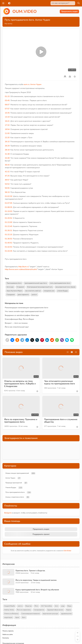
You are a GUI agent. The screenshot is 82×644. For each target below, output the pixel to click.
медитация (8, 617)
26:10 (7, 142)
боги (24, 617)
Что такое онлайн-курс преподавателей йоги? (24, 311)
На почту (8, 24)
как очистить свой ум (33, 291)
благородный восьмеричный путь (40, 287)
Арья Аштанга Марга (14, 291)
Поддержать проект (41, 534)
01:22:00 (9, 222)
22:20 (7, 138)
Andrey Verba (9, 610)
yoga (63, 606)
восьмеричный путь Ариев (65, 287)
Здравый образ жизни (55, 610)
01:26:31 (9, 230)
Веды (69, 606)
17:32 (7, 125)
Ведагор (29, 606)
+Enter (67, 551)
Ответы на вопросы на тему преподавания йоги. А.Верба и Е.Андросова (20, 384)
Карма (69, 610)
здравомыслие (66, 614)
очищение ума (49, 291)
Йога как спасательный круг (17, 327)
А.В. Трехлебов (46, 606)
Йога (36, 606)
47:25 (7, 176)
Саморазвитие (39, 610)
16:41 (7, 121)
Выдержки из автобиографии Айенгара (22, 315)
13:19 (7, 117)
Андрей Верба (10, 606)
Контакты (6, 638)
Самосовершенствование (31, 614)
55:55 (7, 188)
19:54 (7, 129)
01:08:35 (9, 207)
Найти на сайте (8, 634)
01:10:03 (9, 211)
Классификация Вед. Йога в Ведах (19, 319)
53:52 (7, 184)
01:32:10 (9, 235)
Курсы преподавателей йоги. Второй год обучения (37, 590)
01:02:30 (9, 196)
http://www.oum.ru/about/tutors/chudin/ (21, 269)
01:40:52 (9, 243)
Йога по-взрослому (24, 610)
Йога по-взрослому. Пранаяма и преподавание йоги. (21, 421)
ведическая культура (50, 614)
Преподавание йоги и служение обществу (61, 421)
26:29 (7, 146)
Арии (17, 617)
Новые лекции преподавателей (17, 473)
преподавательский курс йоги (36, 283)
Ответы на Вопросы (11, 614)
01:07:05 (9, 203)
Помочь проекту (8, 631)
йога (56, 606)
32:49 (7, 158)
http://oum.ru (24, 267)
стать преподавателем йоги (60, 283)
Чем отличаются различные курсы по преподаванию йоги (60, 382)
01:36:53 (9, 239)
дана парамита (23, 295)
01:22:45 (9, 226)
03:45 (7, 100)
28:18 (7, 150)
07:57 (7, 109)
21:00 (7, 133)
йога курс (10, 287)
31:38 (7, 154)
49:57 (7, 180)
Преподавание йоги (14, 283)
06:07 (7, 105)
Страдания (11, 295)
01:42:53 (9, 247)
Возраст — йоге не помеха (16, 323)
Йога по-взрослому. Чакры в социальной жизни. (36, 580)
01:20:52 (9, 218)
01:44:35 (9, 251)
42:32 (7, 172)
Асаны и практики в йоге (15, 497)
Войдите (8, 513)
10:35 (7, 113)
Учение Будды (11, 488)
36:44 (7, 165)
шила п (34, 295)
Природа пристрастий (14, 483)
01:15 (7, 96)
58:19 (7, 192)
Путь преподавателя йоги (15, 492)
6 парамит (20, 287)
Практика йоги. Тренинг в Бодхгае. (30, 571)
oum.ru (27, 84)
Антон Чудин (36, 84)
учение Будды (63, 291)
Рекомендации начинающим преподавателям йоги (27, 308)
